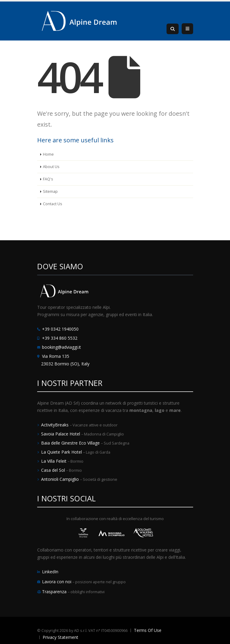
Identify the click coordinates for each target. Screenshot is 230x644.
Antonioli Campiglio (61, 479)
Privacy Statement (60, 637)
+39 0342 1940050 (60, 329)
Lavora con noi (57, 582)
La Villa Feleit (54, 461)
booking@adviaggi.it (62, 347)
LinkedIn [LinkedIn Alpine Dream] (50, 572)
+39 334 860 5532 (60, 338)
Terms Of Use (148, 630)
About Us (51, 167)
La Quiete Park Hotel (62, 452)
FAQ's (48, 179)
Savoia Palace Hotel (61, 434)
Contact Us (53, 204)
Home (48, 154)
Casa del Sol (54, 470)
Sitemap (50, 191)
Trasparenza (55, 592)
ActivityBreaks (55, 425)
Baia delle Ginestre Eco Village (71, 443)
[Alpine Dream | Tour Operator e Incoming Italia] (79, 20)
